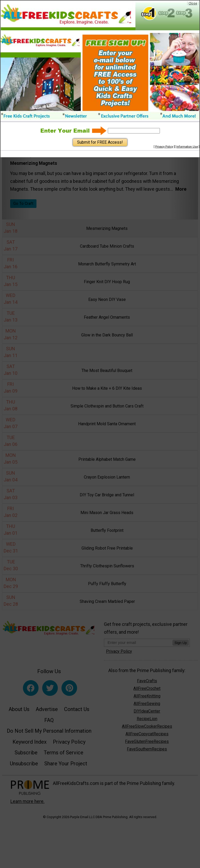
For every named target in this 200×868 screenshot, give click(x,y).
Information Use (187, 147)
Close (193, 3)
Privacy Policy (164, 147)
